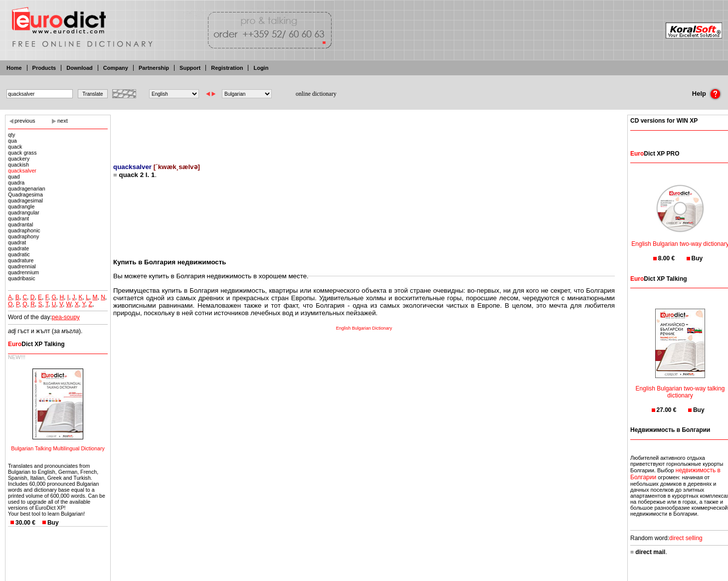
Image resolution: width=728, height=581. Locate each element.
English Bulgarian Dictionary (364, 328)
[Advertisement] (364, 132)
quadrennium (23, 272)
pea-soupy (66, 317)
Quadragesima (25, 194)
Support (190, 68)
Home (14, 68)
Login (261, 68)
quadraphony (23, 236)
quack (15, 147)
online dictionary (316, 94)
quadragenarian (27, 189)
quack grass (22, 153)
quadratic (19, 254)
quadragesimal (25, 200)
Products (44, 68)
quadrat (17, 242)
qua (12, 141)
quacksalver (22, 171)
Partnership (154, 68)
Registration (227, 68)
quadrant (18, 218)
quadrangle (21, 206)
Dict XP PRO (655, 154)
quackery (19, 159)
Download (80, 68)
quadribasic (22, 278)
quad (14, 177)
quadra (16, 183)
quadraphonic (24, 230)
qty (11, 135)
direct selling (686, 538)
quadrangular (24, 212)
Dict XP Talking (36, 344)
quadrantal (20, 224)
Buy (53, 523)
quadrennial (22, 266)
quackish (18, 165)
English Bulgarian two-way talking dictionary (680, 386)
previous (25, 121)
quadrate (18, 248)
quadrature (21, 260)
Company (116, 68)
